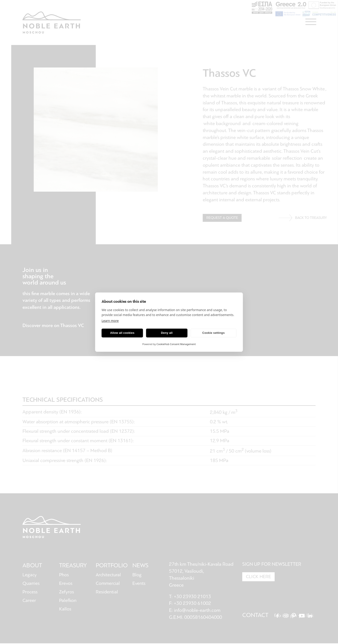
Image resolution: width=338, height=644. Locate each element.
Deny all (167, 333)
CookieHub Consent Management (176, 344)
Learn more (110, 321)
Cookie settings (213, 333)
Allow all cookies (122, 333)
